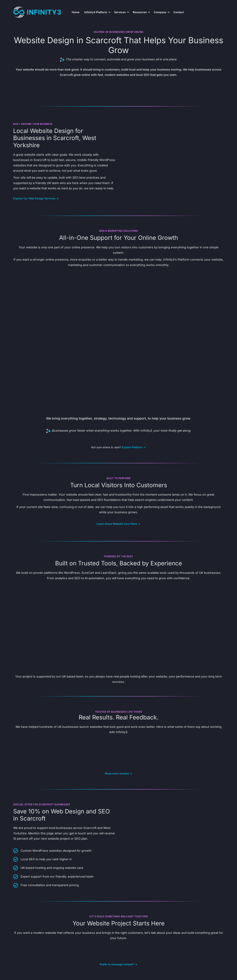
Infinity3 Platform (96, 12)
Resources (140, 12)
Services (120, 12)
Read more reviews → (118, 774)
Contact (179, 12)
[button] (109, 12)
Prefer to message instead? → (118, 964)
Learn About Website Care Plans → (118, 524)
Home (76, 12)
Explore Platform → (134, 447)
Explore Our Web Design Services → (36, 198)
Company (160, 12)
